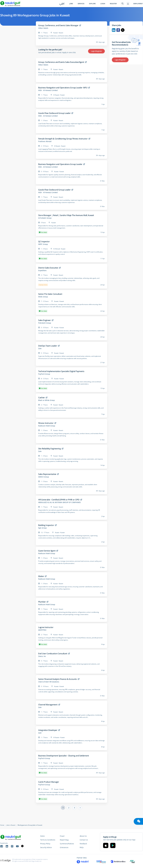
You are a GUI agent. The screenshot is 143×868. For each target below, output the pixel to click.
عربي (62, 4)
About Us (83, 836)
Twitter (123, 30)
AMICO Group (44, 477)
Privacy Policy (45, 844)
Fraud (62, 836)
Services (81, 4)
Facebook (118, 30)
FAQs (82, 847)
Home (2, 825)
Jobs (71, 4)
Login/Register (96, 51)
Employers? (138, 4)
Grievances (64, 847)
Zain (40, 349)
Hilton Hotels (43, 28)
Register (113, 4)
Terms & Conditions (48, 840)
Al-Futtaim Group (45, 218)
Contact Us (84, 840)
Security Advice (46, 847)
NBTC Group (43, 244)
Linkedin (114, 30)
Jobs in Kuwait (11, 825)
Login (103, 4)
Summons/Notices (67, 844)
